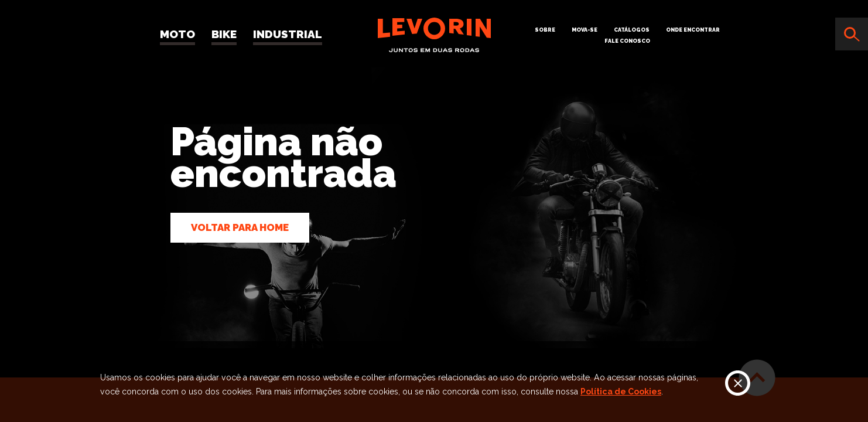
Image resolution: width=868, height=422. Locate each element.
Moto (177, 34)
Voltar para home (240, 227)
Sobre (545, 30)
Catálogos (632, 30)
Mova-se (585, 30)
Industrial (288, 34)
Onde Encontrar (693, 30)
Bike (224, 34)
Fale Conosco (627, 41)
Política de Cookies (621, 392)
